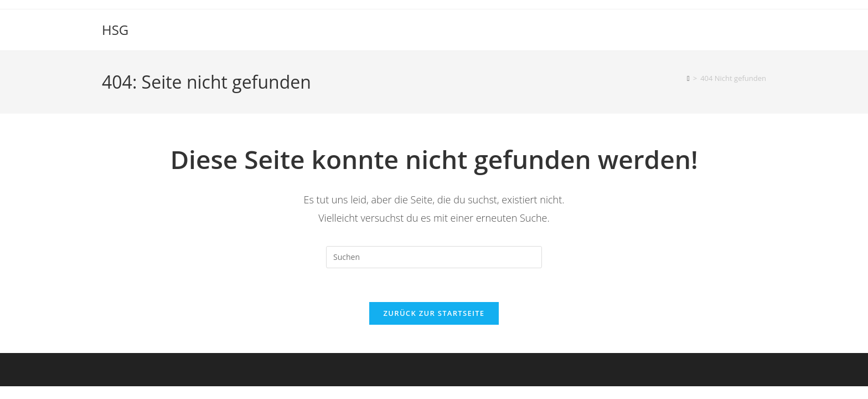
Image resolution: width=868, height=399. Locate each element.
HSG (115, 30)
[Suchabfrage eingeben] (434, 257)
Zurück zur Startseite (434, 313)
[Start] (688, 78)
